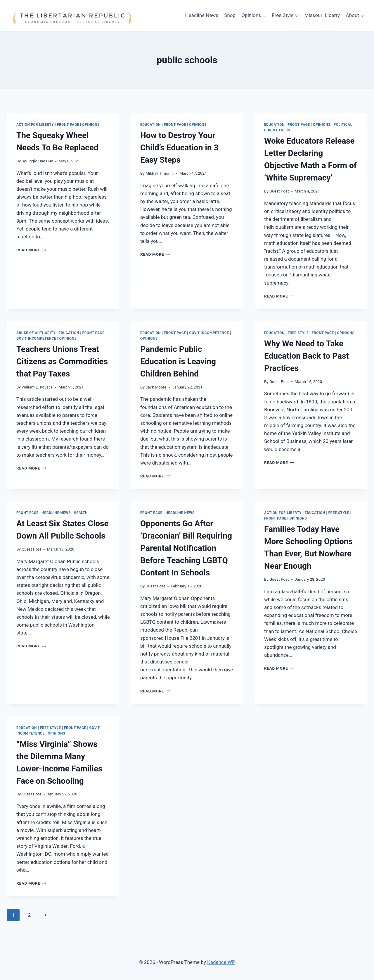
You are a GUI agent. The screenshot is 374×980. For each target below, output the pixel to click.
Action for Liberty (35, 125)
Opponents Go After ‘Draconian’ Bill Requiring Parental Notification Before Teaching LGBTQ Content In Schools (186, 548)
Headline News (202, 15)
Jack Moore (156, 387)
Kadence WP (221, 962)
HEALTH (81, 513)
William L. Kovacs (37, 387)
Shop (230, 15)
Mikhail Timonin (160, 173)
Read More (31, 250)
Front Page (68, 125)
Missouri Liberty (322, 15)
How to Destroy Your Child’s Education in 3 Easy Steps (179, 148)
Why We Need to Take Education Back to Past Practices (307, 356)
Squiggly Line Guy (37, 161)
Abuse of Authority (36, 333)
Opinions (91, 125)
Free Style (298, 333)
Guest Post (279, 191)
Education (150, 125)
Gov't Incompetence (36, 338)
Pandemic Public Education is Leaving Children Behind (178, 361)
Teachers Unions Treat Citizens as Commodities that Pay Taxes (62, 361)
